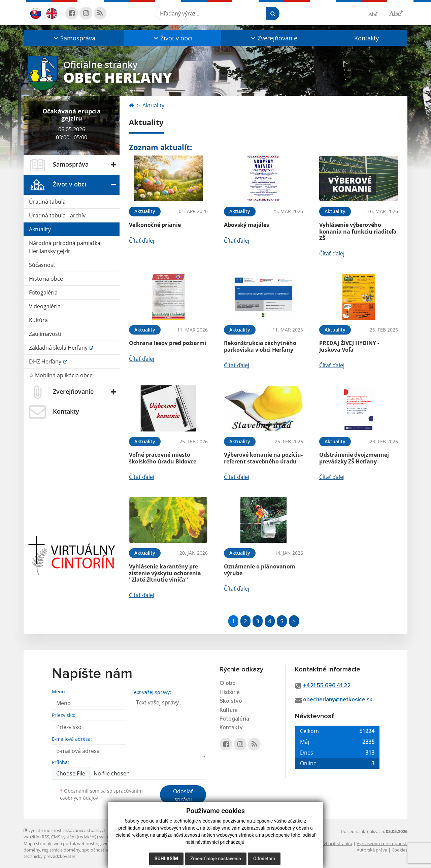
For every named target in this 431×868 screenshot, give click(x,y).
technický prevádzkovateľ (49, 856)
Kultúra (38, 320)
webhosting (89, 843)
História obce (46, 279)
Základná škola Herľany (59, 348)
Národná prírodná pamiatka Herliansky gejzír (65, 247)
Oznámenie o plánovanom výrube (260, 570)
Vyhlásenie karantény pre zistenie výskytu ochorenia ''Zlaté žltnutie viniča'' (165, 573)
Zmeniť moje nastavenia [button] (216, 859)
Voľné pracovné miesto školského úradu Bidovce (163, 458)
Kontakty (367, 38)
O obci (228, 683)
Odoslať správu (183, 795)
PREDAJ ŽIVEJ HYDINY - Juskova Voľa (349, 346)
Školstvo (231, 701)
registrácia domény (61, 850)
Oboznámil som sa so (101, 794)
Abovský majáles (246, 225)
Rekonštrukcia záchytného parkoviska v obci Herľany (260, 346)
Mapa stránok (38, 843)
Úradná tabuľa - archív (57, 215)
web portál (64, 843)
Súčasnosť (42, 265)
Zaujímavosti (45, 334)
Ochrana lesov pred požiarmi (168, 343)
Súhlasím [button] (166, 859)
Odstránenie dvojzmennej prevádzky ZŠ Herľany (354, 458)
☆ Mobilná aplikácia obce (61, 375)
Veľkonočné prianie (155, 225)
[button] (74, 38)
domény (32, 850)
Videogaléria (45, 306)
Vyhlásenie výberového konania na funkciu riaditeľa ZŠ (358, 231)
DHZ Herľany (46, 361)
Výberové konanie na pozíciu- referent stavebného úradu (263, 458)
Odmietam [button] (264, 859)
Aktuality (40, 229)
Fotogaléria (43, 292)
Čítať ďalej (142, 241)
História (230, 692)
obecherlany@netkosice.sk (338, 700)
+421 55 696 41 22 (327, 686)
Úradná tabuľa (47, 202)
